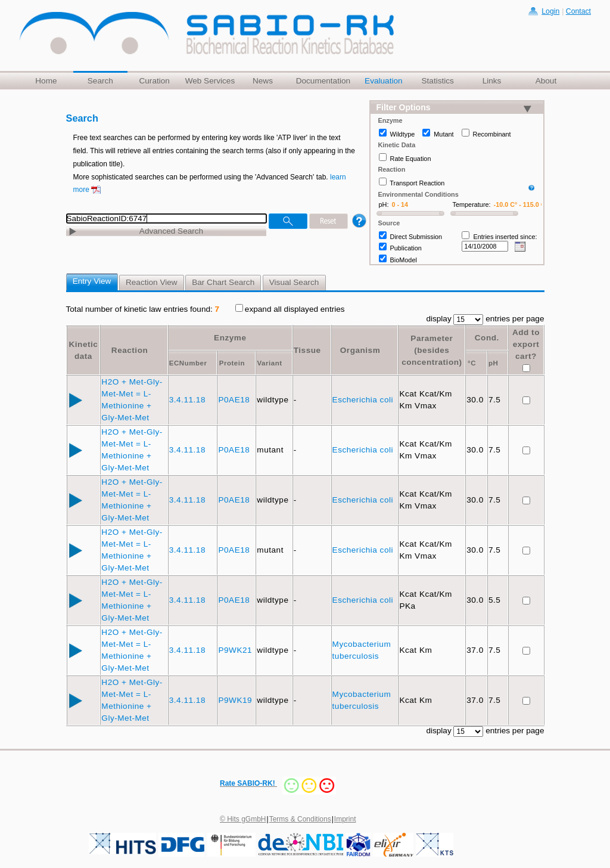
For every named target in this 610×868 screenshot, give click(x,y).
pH (493, 363)
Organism (360, 350)
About (546, 81)
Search (100, 81)
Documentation (323, 81)
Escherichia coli (364, 400)
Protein (232, 363)
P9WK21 (236, 650)
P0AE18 (235, 400)
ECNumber (188, 363)
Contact (578, 11)
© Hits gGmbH (243, 819)
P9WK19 (236, 700)
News (263, 81)
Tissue (307, 350)
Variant (270, 363)
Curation (154, 81)
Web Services (210, 81)
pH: (384, 204)
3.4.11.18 (189, 400)
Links (492, 81)
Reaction (130, 350)
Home (46, 81)
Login (550, 11)
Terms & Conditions (300, 819)
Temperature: (472, 204)
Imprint (345, 819)
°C (472, 363)
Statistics (437, 81)
